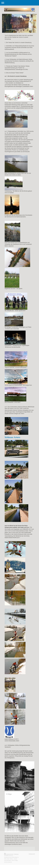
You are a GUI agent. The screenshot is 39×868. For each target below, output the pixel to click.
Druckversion (9, 854)
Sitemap (16, 854)
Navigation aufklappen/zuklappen (19, 3)
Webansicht (32, 854)
